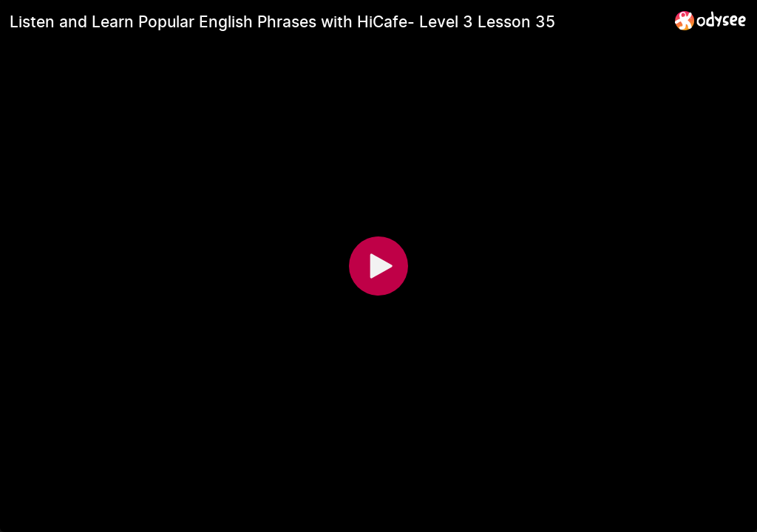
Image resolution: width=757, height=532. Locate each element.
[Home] (711, 20)
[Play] (378, 266)
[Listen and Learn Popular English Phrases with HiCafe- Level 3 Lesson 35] (336, 21)
